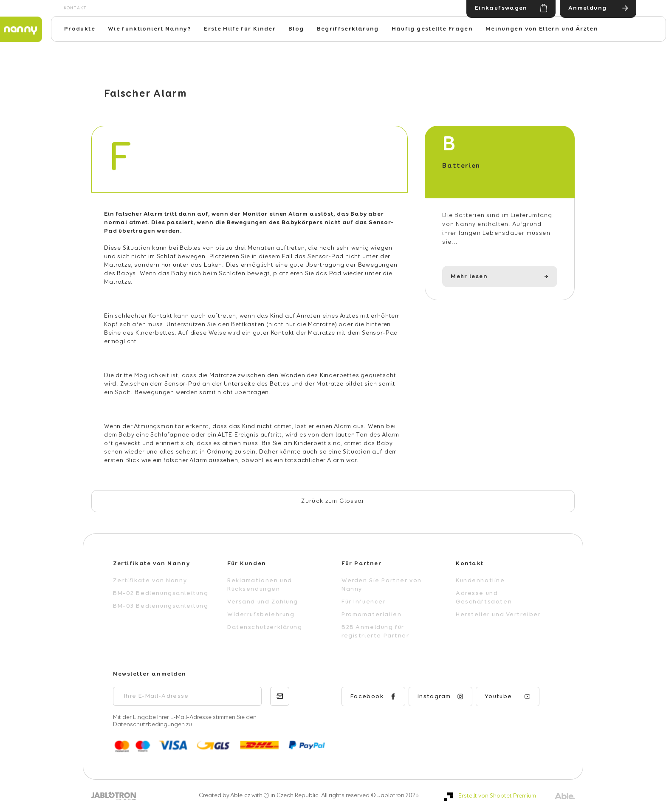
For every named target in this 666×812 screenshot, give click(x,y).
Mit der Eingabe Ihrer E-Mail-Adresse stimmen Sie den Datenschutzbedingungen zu (185, 721)
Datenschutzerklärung (265, 627)
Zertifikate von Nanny (150, 581)
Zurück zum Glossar (333, 501)
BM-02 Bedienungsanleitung (161, 593)
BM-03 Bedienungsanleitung (161, 606)
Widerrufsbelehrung (261, 615)
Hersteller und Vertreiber (498, 615)
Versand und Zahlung (263, 602)
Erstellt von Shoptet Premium (497, 796)
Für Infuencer (364, 602)
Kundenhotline (480, 581)
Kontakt (75, 8)
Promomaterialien (371, 615)
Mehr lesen (469, 276)
